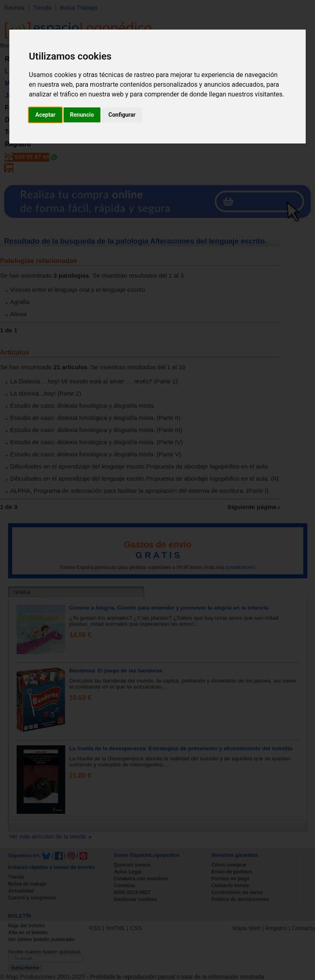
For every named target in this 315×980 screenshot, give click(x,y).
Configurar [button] (122, 115)
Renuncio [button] (82, 115)
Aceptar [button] (45, 115)
